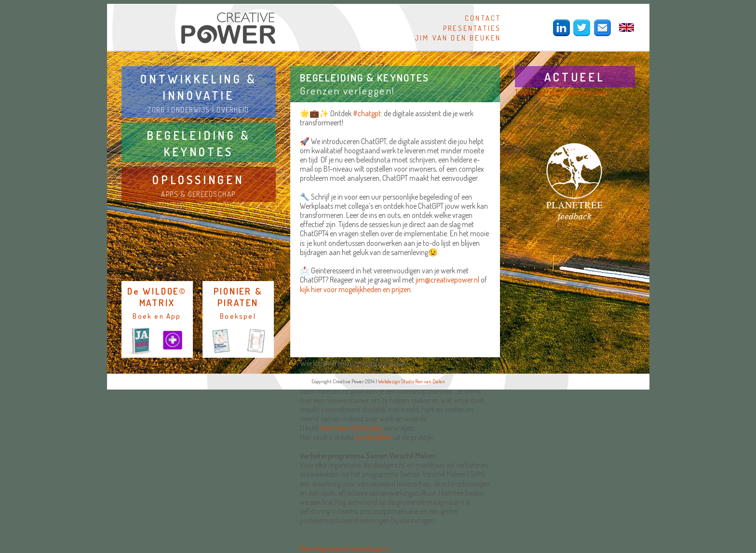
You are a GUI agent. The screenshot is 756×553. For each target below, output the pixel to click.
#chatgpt (367, 113)
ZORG (156, 109)
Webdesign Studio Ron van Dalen (412, 381)
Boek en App (157, 316)
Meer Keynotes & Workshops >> (345, 548)
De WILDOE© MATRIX (157, 297)
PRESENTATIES (472, 28)
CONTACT (483, 18)
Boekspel (238, 316)
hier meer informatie (351, 428)
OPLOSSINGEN (198, 180)
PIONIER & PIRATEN (238, 297)
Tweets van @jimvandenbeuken (561, 92)
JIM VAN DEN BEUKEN (458, 38)
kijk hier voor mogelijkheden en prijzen (355, 289)
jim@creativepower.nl (447, 280)
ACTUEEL (575, 77)
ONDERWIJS (190, 109)
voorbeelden (373, 437)
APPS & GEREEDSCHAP (198, 194)
